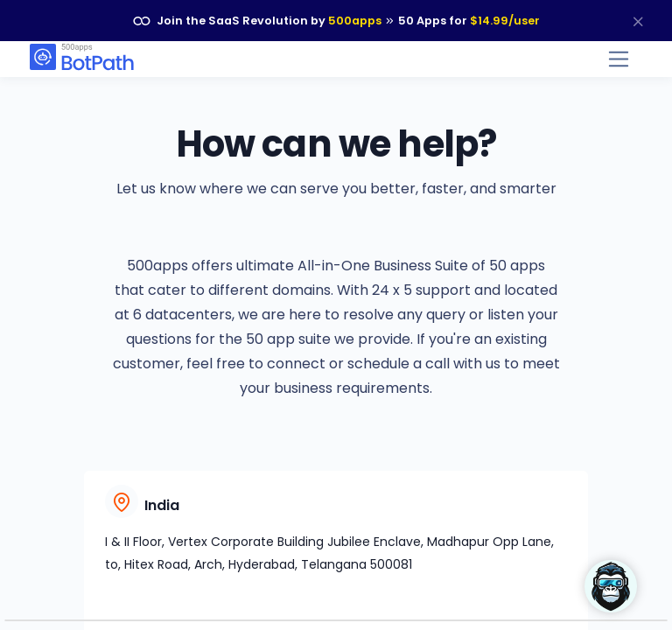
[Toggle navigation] (619, 59)
